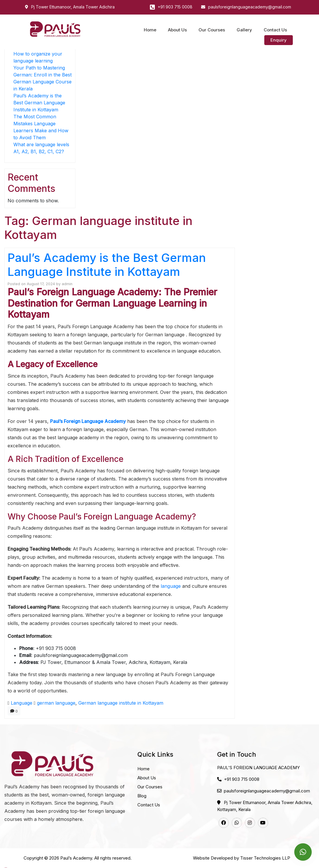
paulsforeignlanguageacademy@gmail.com (250, 7)
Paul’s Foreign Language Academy (88, 421)
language (171, 586)
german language (56, 703)
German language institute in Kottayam (121, 703)
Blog (142, 796)
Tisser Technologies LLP (265, 858)
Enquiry (279, 40)
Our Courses (212, 30)
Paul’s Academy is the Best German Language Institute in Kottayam (39, 103)
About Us (177, 30)
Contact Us (275, 30)
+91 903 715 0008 (175, 7)
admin (67, 284)
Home (150, 30)
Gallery (244, 30)
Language (22, 703)
